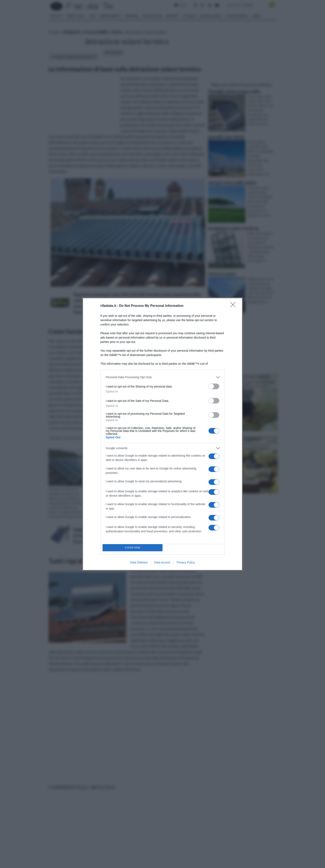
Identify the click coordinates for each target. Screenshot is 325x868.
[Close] (234, 306)
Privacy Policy (186, 562)
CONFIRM (133, 548)
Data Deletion (139, 562)
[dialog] (162, 434)
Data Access (162, 562)
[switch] (214, 386)
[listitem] (162, 377)
